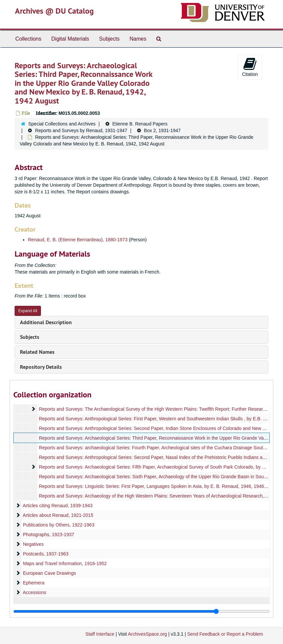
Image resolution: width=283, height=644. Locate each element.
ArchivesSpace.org (147, 634)
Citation (250, 67)
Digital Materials (70, 39)
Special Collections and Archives (62, 124)
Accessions (34, 592)
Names (138, 39)
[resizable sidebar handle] (141, 611)
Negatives (33, 544)
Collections (28, 39)
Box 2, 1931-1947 (162, 130)
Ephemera (34, 583)
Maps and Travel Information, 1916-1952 (65, 563)
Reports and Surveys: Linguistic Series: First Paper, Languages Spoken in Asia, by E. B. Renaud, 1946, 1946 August (159, 486)
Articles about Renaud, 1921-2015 (58, 515)
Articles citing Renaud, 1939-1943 (58, 506)
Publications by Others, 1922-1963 (59, 525)
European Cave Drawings (50, 573)
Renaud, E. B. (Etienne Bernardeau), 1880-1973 (78, 240)
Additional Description (46, 322)
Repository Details (41, 367)
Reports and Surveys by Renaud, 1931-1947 (81, 130)
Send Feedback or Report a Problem (225, 634)
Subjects (109, 39)
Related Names (37, 352)
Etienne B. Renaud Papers (140, 124)
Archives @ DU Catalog (54, 11)
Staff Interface (100, 634)
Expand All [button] (28, 311)
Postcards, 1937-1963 (46, 554)
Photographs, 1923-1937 (49, 535)
